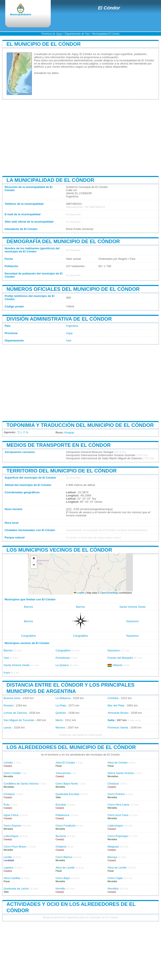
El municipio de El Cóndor (44, 44)
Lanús (7, 727)
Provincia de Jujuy (51, 34)
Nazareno (133, 621)
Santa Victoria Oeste (132, 607)
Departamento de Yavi (77, 34)
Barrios (28, 607)
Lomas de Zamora (15, 713)
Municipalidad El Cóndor (106, 34)
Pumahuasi (63, 658)
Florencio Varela (118, 727)
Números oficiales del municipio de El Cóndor (73, 289)
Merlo (59, 720)
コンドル (23, 432)
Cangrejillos (28, 636)
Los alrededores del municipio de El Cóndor (71, 747)
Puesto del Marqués (120, 658)
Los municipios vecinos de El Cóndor (59, 550)
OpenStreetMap (109, 593)
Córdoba (113, 698)
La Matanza (63, 698)
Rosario (8, 705)
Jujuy (69, 333)
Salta (111, 720)
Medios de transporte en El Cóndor (59, 445)
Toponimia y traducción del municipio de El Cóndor (80, 425)
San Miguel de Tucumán (19, 720)
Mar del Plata (116, 705)
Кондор (69, 432)
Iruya (7, 672)
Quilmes (61, 713)
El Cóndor (109, 8)
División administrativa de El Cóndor (59, 319)
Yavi (69, 340)
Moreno (60, 727)
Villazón (118, 665)
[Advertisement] (80, 138)
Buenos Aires (12, 698)
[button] (34, 559)
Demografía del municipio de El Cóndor (63, 241)
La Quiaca (62, 665)
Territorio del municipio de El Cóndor (62, 471)
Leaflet (79, 593)
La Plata (61, 705)
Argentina (72, 326)
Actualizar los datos (46, 73)
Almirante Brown (118, 713)
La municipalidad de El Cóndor (50, 180)
